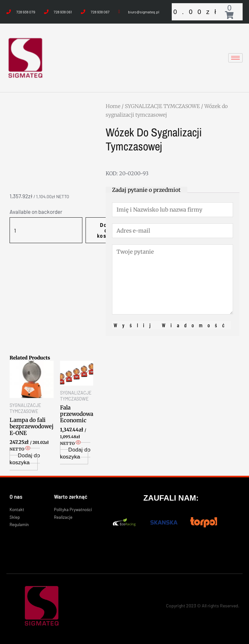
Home (113, 106)
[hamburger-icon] (235, 58)
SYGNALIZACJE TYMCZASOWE (162, 106)
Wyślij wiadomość (172, 325)
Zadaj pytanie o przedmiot (146, 190)
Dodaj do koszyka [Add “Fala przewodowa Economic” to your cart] (75, 453)
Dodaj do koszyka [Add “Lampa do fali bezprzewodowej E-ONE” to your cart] (25, 459)
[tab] (147, 190)
